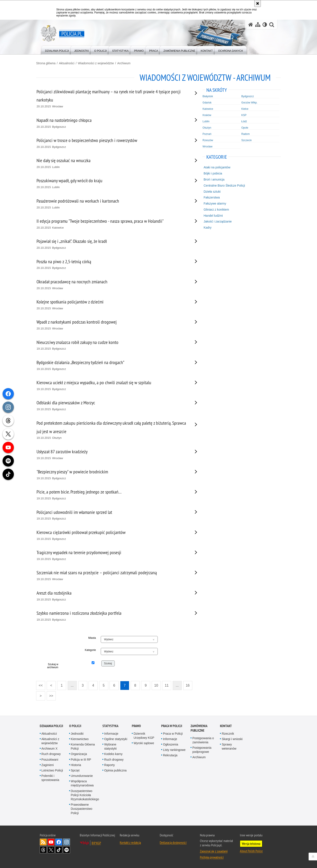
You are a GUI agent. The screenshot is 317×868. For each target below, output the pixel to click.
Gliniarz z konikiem (215, 209)
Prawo (136, 725)
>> (53, 694)
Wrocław (206, 146)
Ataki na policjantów (216, 167)
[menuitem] (57, 50)
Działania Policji (51, 725)
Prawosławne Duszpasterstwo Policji (82, 808)
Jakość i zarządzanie (216, 221)
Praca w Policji (172, 725)
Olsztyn (206, 127)
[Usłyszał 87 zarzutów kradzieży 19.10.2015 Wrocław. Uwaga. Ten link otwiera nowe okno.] (113, 454)
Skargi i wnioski (232, 739)
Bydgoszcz (245, 96)
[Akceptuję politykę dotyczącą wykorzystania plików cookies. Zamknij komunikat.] (258, 3)
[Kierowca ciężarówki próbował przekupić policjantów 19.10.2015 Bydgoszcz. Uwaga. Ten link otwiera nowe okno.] (113, 535)
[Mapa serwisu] (258, 25)
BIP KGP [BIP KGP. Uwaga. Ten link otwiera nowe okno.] (96, 842)
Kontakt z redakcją (130, 842)
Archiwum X (50, 748)
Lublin (205, 121)
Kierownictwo (80, 739)
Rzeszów (207, 140)
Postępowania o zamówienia (203, 740)
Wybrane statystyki (110, 746)
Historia (76, 764)
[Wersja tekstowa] (265, 25)
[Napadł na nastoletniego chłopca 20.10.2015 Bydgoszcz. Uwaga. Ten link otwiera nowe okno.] (113, 123)
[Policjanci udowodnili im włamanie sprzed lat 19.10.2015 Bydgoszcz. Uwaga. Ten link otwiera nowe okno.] (113, 515)
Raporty (109, 764)
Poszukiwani (50, 759)
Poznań (206, 134)
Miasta (94, 638)
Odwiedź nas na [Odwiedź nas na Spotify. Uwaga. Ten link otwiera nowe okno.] (67, 849)
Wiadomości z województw (99, 63)
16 (191, 685)
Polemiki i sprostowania (50, 777)
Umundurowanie (82, 775)
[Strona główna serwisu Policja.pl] (251, 25)
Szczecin (244, 140)
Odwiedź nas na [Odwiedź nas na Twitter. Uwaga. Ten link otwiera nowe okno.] (51, 849)
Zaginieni (48, 764)
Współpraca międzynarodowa (82, 783)
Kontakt (226, 725)
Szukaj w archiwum (56, 666)
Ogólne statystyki (116, 739)
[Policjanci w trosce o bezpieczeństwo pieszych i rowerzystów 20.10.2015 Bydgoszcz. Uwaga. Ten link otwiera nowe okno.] (113, 143)
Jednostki (77, 733)
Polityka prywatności (212, 857)
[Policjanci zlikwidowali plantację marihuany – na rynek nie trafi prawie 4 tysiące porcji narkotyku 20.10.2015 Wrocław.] (113, 98)
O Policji (75, 725)
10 (160, 685)
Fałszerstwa (210, 197)
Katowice (207, 108)
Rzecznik (228, 733)
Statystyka (110, 725)
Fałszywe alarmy (213, 203)
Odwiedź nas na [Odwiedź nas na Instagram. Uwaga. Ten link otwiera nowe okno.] (67, 842)
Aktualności (70, 63)
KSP (242, 115)
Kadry (206, 227)
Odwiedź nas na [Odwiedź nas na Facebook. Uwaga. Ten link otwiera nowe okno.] (59, 842)
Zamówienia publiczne (199, 728)
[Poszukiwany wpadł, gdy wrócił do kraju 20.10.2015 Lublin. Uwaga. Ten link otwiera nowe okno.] (113, 183)
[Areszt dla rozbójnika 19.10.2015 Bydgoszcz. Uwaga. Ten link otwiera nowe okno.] (113, 596)
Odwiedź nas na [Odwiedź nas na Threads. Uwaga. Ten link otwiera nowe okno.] (43, 849)
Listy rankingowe (174, 749)
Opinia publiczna (115, 770)
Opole (242, 127)
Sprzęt (75, 770)
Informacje (111, 733)
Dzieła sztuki (211, 191)
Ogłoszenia (170, 744)
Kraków (206, 115)
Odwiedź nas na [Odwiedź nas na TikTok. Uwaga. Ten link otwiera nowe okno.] (59, 849)
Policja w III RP (81, 759)
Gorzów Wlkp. (247, 102)
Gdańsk (206, 102)
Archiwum (127, 63)
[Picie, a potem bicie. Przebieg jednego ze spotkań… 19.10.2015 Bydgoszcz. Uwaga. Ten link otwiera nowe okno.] (113, 495)
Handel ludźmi (212, 215)
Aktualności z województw (50, 741)
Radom (243, 134)
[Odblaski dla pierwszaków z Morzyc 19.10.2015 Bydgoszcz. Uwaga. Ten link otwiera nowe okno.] (113, 406)
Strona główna (49, 63)
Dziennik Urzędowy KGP (144, 735)
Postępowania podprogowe (202, 749)
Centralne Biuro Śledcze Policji (223, 185)
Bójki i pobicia (212, 173)
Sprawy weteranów (229, 746)
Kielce (243, 108)
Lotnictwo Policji (52, 770)
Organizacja (79, 753)
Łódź (242, 121)
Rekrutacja (170, 755)
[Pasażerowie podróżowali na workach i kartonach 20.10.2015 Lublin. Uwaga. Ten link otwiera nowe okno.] (113, 204)
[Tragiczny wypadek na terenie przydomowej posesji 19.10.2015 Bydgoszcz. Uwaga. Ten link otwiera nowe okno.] (113, 555)
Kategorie (92, 650)
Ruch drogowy (51, 753)
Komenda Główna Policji (83, 746)
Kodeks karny (113, 753)
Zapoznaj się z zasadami (214, 851)
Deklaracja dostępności (173, 842)
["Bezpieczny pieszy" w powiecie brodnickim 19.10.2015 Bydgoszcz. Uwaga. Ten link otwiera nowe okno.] (113, 475)
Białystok (207, 96)
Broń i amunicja (213, 179)
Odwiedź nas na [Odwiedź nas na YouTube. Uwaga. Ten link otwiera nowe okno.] (51, 842)
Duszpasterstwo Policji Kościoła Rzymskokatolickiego (85, 794)
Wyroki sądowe (144, 743)
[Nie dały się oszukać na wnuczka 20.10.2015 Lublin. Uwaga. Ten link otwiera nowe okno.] (113, 163)
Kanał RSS (43, 842)
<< (43, 684)
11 (170, 685)
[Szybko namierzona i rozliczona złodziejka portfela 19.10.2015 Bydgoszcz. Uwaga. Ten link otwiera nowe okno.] (113, 616)
